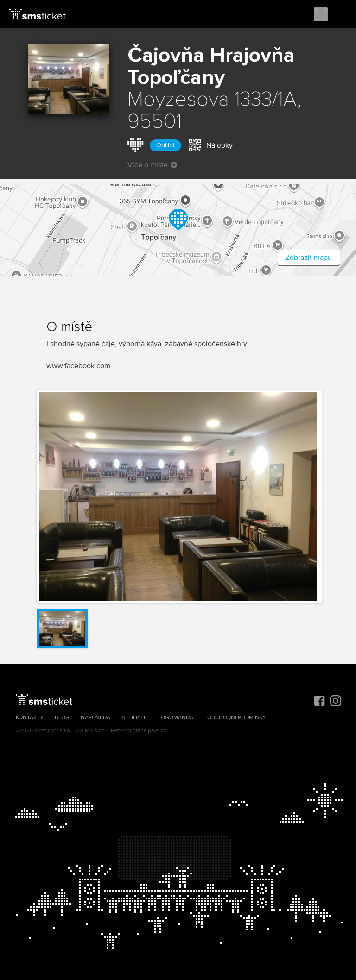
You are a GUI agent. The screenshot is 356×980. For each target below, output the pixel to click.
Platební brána (129, 731)
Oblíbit (165, 145)
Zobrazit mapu (309, 258)
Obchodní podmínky (237, 718)
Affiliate (134, 718)
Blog (62, 718)
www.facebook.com (78, 366)
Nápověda (95, 718)
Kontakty (30, 718)
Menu (341, 15)
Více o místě (152, 165)
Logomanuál (177, 718)
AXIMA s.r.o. (91, 731)
